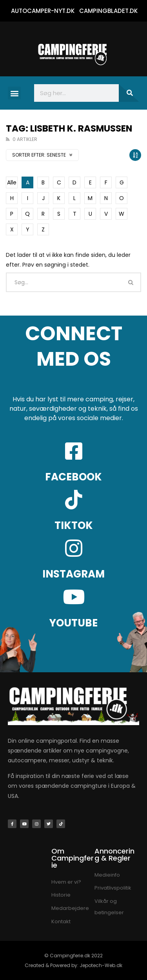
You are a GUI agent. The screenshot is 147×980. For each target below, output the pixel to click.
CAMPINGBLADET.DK (108, 11)
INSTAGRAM (73, 574)
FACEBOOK (73, 477)
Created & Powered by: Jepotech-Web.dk (73, 965)
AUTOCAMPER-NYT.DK (43, 11)
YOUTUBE (73, 623)
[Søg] (129, 93)
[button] (14, 93)
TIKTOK (74, 525)
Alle (12, 182)
